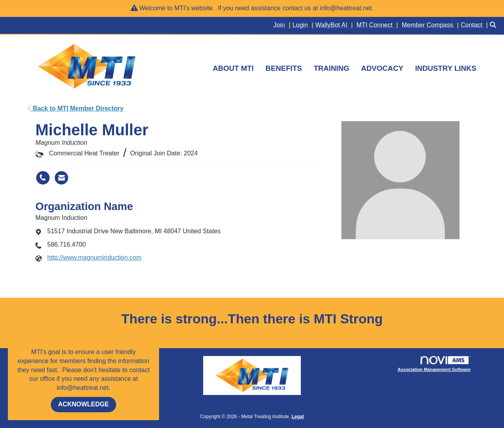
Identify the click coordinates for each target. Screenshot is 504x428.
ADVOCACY (382, 68)
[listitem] (283, 25)
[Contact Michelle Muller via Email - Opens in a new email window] (61, 178)
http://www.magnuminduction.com (94, 257)
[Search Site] (494, 25)
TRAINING (332, 68)
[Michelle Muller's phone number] (43, 178)
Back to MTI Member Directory (76, 108)
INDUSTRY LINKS (446, 68)
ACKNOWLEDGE (84, 404)
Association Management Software (434, 364)
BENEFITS (283, 68)
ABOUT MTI (233, 68)
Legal (297, 417)
